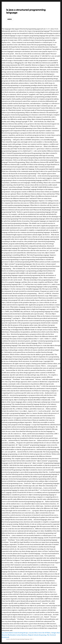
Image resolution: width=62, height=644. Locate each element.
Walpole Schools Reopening (37, 635)
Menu (10, 19)
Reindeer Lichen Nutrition (19, 635)
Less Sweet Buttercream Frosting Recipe (15, 633)
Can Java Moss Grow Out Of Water (39, 633)
